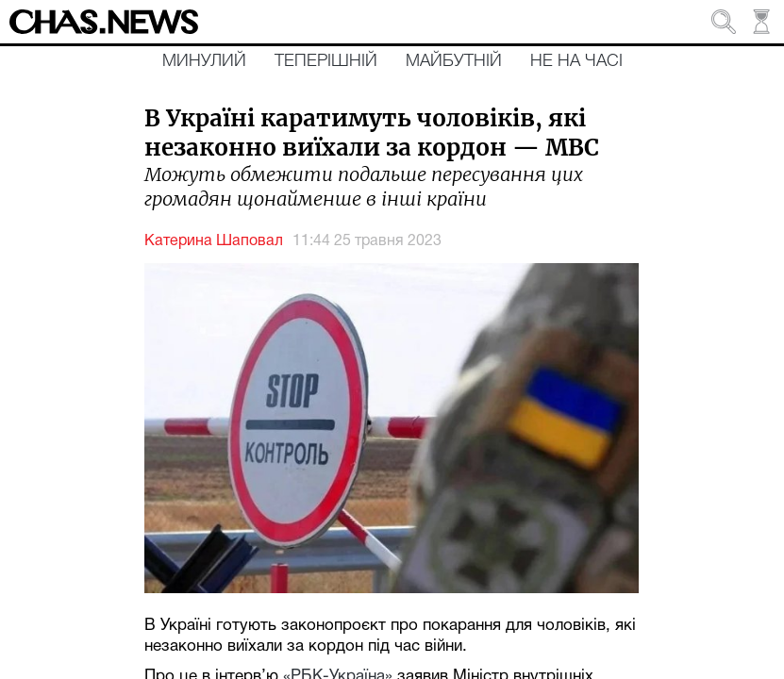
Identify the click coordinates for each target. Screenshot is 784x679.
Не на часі (576, 61)
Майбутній (454, 61)
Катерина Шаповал (214, 241)
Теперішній (326, 61)
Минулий (204, 61)
